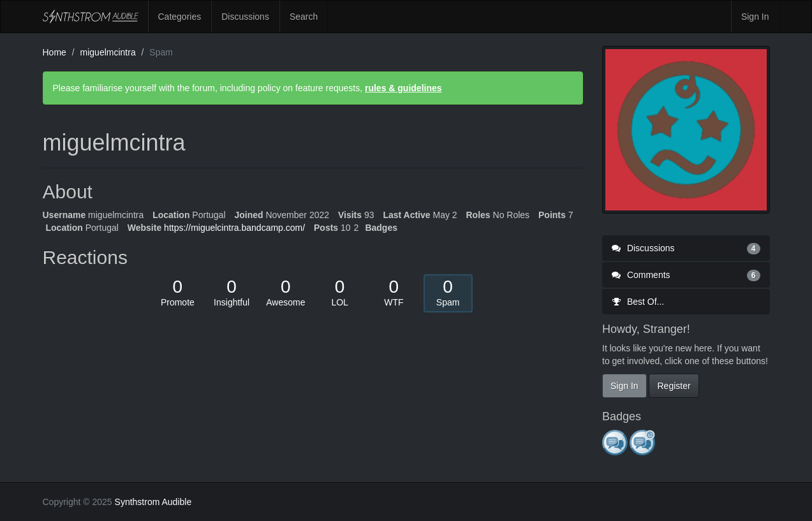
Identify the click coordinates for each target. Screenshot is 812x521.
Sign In (755, 17)
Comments (686, 275)
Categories (180, 17)
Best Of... (638, 302)
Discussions (245, 17)
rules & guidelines (403, 88)
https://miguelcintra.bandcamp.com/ (234, 228)
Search (304, 17)
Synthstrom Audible (91, 17)
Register (674, 386)
